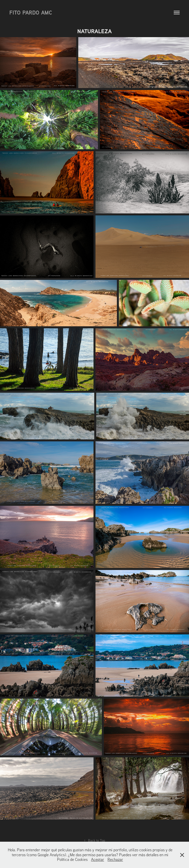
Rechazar (115, 859)
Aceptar (98, 859)
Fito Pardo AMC (31, 13)
